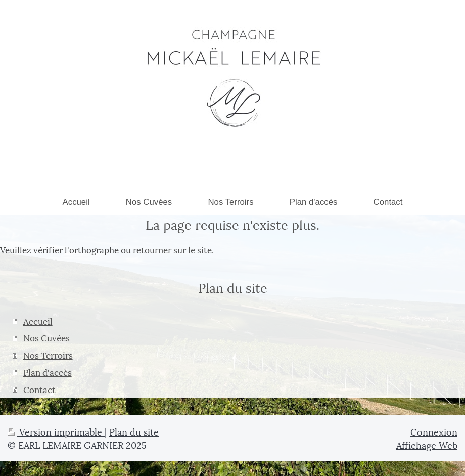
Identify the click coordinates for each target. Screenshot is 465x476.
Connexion (434, 431)
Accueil (38, 321)
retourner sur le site (172, 249)
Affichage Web (427, 444)
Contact (39, 389)
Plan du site (134, 431)
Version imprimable (56, 431)
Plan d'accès (48, 372)
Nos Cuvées (46, 337)
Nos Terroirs (48, 355)
